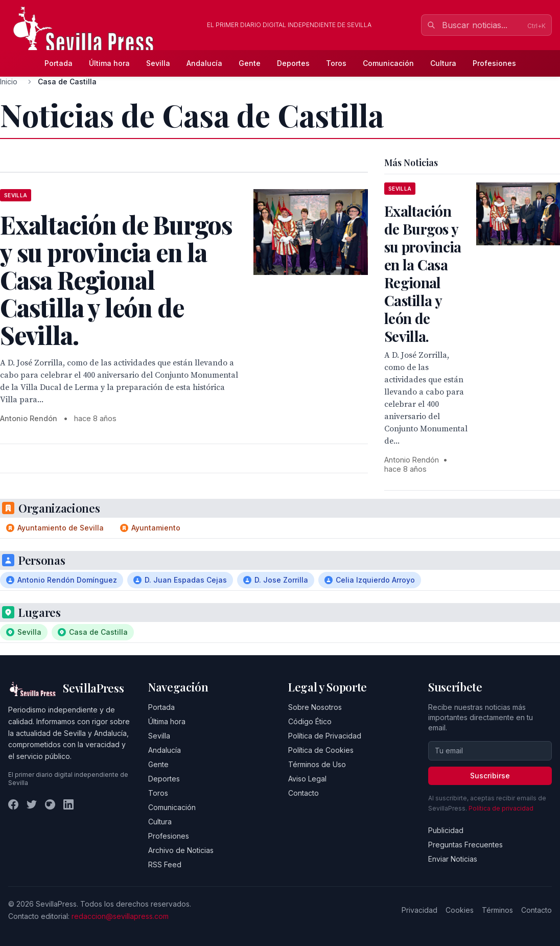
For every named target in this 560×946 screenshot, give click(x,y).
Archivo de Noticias (181, 850)
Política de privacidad (501, 808)
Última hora (109, 63)
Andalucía (204, 63)
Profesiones (494, 63)
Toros (336, 63)
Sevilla (158, 63)
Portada (59, 63)
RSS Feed (165, 864)
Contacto (304, 793)
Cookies (460, 910)
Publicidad (446, 830)
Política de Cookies (321, 750)
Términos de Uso (317, 764)
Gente (250, 63)
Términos (497, 910)
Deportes (293, 63)
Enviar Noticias (453, 859)
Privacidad (419, 910)
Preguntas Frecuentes (465, 845)
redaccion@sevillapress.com (120, 916)
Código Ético (310, 721)
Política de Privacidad (325, 736)
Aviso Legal (307, 779)
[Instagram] (50, 804)
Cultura (443, 63)
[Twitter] (32, 804)
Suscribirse (490, 776)
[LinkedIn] (68, 804)
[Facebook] (13, 804)
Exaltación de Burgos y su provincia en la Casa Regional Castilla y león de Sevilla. (423, 273)
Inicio (9, 82)
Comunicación (388, 63)
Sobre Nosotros (315, 707)
